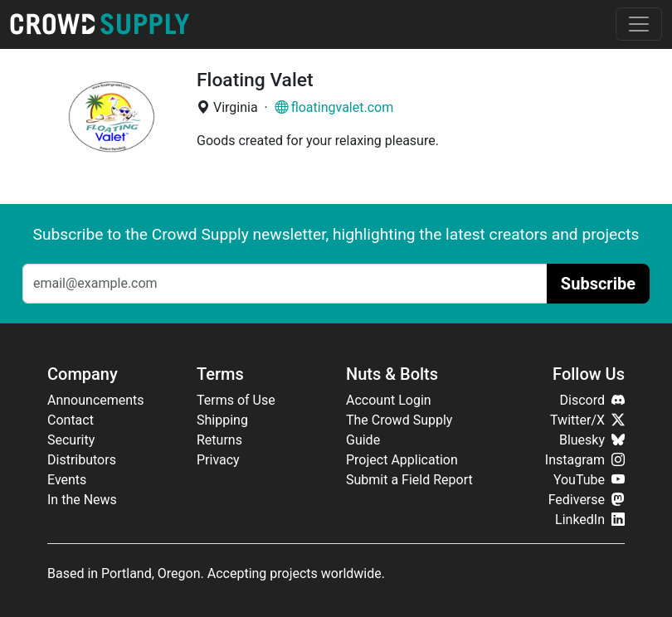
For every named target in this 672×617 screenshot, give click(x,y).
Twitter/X (587, 420)
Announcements (96, 400)
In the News (82, 500)
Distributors (82, 460)
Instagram (585, 460)
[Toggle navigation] (639, 24)
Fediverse (587, 500)
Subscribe (598, 284)
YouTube (589, 480)
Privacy (218, 460)
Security (71, 440)
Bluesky (592, 440)
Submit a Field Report (409, 480)
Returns (219, 440)
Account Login (389, 400)
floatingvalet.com (334, 107)
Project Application (402, 460)
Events (67, 480)
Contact (71, 420)
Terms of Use (236, 400)
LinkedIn (590, 520)
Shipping (222, 420)
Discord (592, 400)
